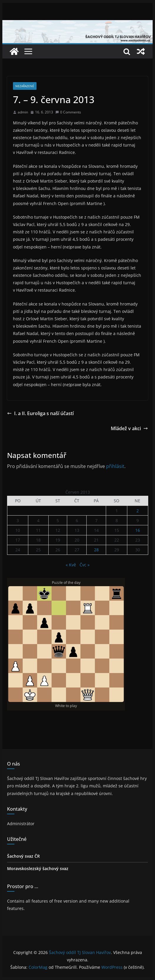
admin (23, 112)
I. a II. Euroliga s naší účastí (40, 413)
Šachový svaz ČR (23, 856)
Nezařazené (25, 86)
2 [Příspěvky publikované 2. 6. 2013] (138, 511)
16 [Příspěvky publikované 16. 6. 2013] (138, 530)
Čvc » (85, 565)
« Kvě (71, 565)
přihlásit (115, 466)
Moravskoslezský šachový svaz (38, 868)
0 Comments (68, 112)
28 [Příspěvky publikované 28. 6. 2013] (96, 550)
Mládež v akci (129, 428)
